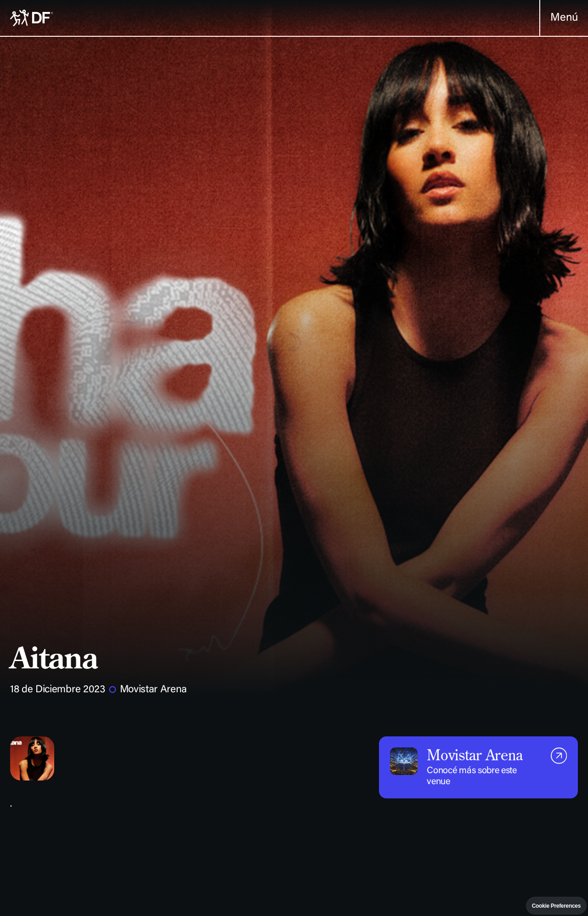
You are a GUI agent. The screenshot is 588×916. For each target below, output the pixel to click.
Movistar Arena (154, 690)
